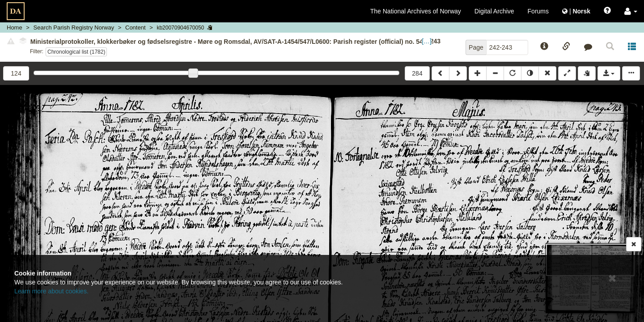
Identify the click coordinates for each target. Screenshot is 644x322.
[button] (631, 11)
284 (417, 73)
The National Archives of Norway (416, 11)
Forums (538, 11)
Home (15, 28)
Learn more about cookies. (51, 291)
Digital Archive (494, 11)
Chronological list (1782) (76, 52)
